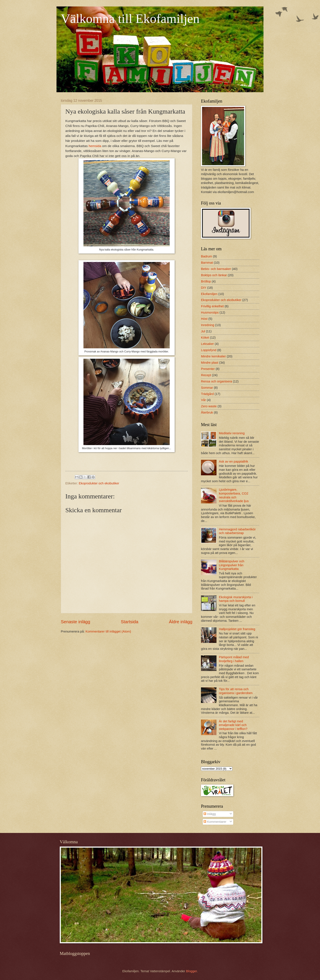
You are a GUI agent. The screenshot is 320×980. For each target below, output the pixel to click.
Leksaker (207, 344)
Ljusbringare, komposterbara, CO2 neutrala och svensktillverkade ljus (234, 495)
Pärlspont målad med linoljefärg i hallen (234, 659)
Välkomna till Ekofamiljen (130, 19)
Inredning (208, 325)
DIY (204, 288)
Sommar (207, 388)
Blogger (191, 971)
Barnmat (207, 263)
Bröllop (206, 281)
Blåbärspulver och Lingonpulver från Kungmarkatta (232, 565)
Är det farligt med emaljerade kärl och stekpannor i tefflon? (233, 725)
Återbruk (207, 412)
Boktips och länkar (214, 275)
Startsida (129, 622)
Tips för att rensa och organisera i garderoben (236, 691)
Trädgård (207, 394)
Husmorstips (210, 312)
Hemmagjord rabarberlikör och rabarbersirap (237, 531)
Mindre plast (210, 363)
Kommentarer (215, 822)
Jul (203, 331)
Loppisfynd (209, 350)
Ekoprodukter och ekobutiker (99, 483)
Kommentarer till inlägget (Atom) (108, 631)
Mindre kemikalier (213, 356)
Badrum (207, 256)
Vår (203, 400)
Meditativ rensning (232, 433)
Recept (206, 375)
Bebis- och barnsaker (216, 269)
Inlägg (210, 814)
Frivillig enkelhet (212, 306)
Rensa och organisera (216, 381)
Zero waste (209, 406)
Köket (205, 338)
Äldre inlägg (181, 622)
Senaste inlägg (75, 622)
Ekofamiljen (209, 294)
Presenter (208, 369)
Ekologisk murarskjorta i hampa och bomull (236, 599)
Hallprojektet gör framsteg (237, 629)
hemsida (95, 146)
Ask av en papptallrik (234, 461)
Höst (204, 319)
